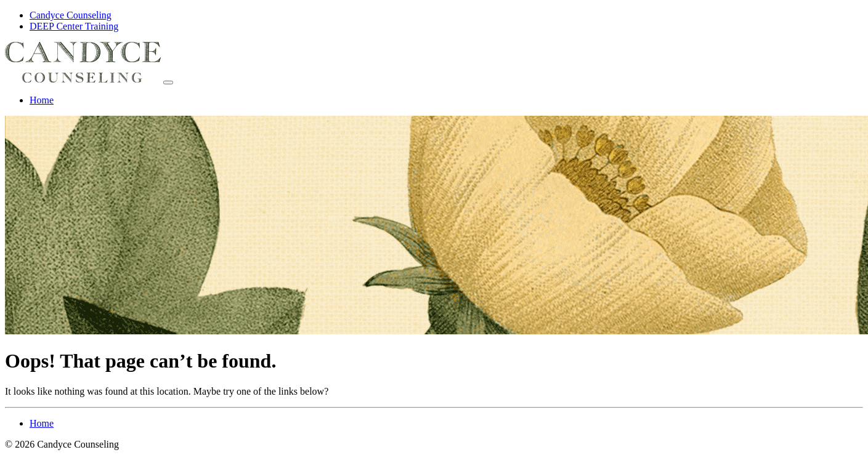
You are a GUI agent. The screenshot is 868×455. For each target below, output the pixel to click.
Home (42, 100)
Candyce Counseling (71, 15)
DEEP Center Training (74, 26)
